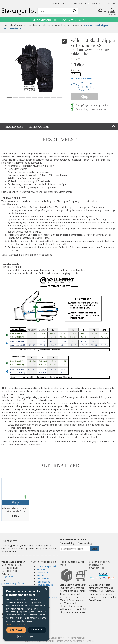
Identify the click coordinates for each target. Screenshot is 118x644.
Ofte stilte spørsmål (47, 566)
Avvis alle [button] (37, 630)
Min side (41, 569)
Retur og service (45, 585)
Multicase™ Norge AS (84, 641)
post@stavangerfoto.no (13, 583)
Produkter (32, 25)
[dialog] (26, 613)
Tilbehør (46, 25)
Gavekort (96, 3)
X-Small (76, 74)
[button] (26, 636)
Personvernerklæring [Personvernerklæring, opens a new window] (16, 624)
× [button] (46, 589)
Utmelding (86, 543)
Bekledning (61, 25)
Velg (15, 503)
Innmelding (68, 543)
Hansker (75, 25)
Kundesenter (78, 3)
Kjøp (84, 97)
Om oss (111, 3)
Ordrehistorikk (44, 572)
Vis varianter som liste (81, 79)
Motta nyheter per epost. (74, 539)
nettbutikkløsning (55, 641)
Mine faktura (43, 579)
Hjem (20, 25)
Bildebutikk (59, 3)
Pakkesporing (43, 582)
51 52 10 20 (7, 577)
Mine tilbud (42, 576)
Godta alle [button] (16, 630)
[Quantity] (82, 87)
